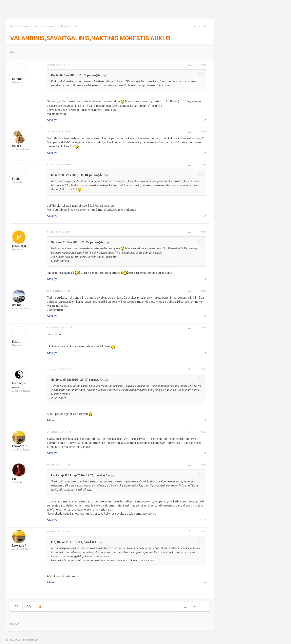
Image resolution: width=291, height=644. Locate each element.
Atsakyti (52, 120)
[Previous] (196, 27)
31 (206, 26)
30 (202, 27)
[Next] (194, 27)
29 (199, 27)
